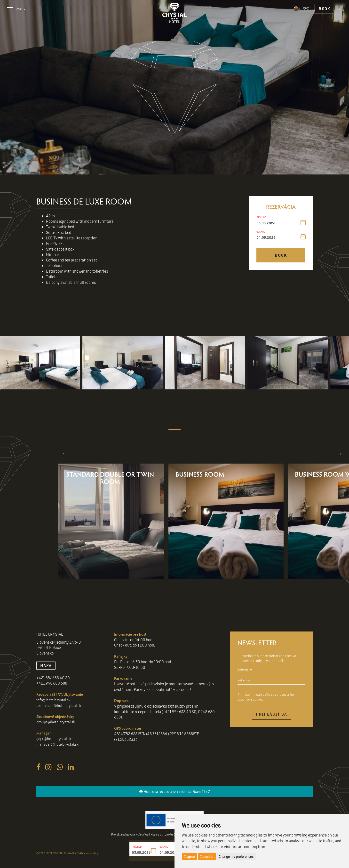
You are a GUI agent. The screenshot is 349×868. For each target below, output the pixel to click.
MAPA (46, 671)
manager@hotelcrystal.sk (58, 750)
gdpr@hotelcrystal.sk (55, 744)
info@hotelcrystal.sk (54, 705)
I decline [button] (207, 856)
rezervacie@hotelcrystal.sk (59, 711)
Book (324, 8)
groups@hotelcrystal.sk (57, 728)
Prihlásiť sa (272, 720)
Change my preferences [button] (236, 856)
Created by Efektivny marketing (81, 859)
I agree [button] (189, 856)
